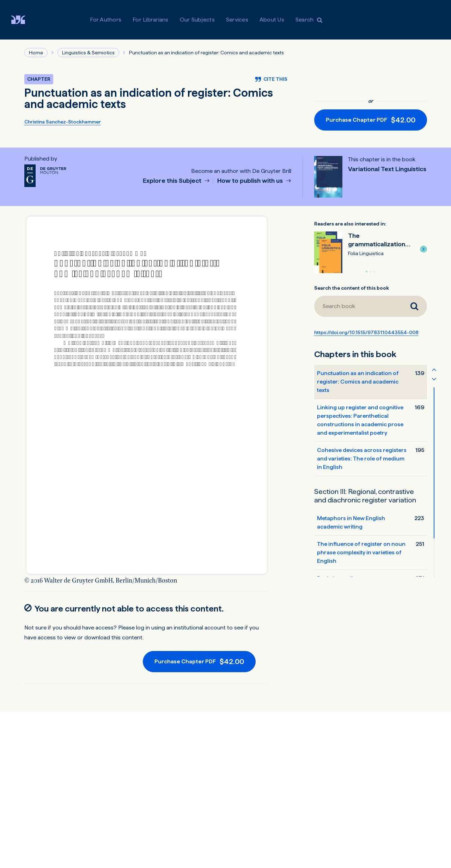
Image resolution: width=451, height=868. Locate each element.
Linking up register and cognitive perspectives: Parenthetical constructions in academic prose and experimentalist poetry (360, 420)
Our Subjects (197, 20)
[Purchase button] (371, 120)
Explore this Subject (173, 181)
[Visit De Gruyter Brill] (24, 20)
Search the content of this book (352, 288)
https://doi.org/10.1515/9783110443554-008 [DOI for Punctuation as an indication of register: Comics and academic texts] (366, 332)
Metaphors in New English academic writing (351, 522)
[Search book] (414, 306)
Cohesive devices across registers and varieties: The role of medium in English (362, 459)
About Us (272, 20)
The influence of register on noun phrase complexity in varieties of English (361, 552)
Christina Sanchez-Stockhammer (63, 122)
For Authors (106, 20)
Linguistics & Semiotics (88, 53)
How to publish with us (251, 181)
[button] (423, 249)
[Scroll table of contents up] (434, 369)
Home (36, 53)
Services (237, 20)
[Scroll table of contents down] (434, 379)
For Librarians (151, 20)
